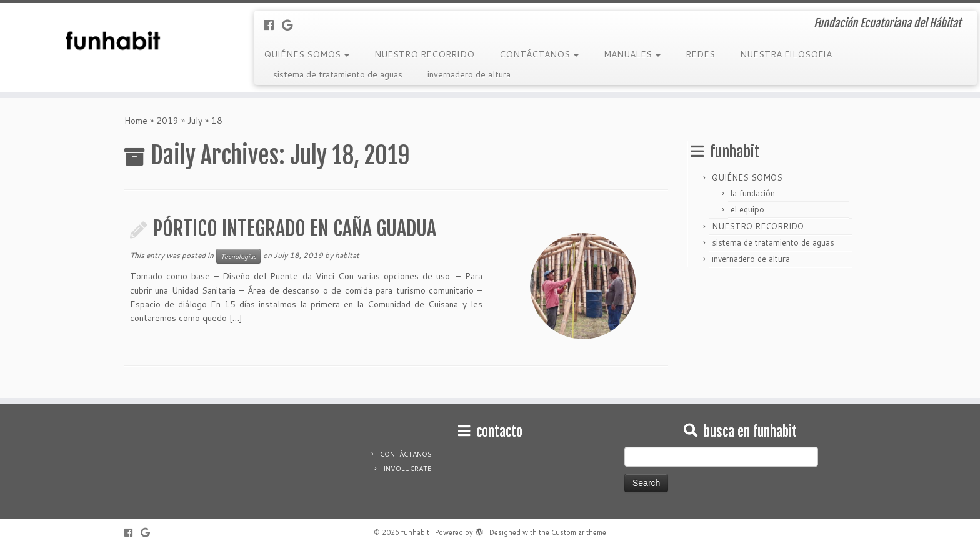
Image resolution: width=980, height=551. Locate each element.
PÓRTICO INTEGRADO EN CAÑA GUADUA (295, 229)
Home (136, 121)
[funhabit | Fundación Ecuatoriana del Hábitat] (113, 41)
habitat (347, 255)
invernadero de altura (469, 74)
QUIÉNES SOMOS (307, 54)
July (195, 121)
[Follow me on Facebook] (273, 25)
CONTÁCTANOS (539, 54)
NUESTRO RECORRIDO (424, 54)
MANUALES (632, 54)
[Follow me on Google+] (291, 25)
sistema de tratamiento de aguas (338, 74)
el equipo (747, 209)
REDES (700, 54)
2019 (167, 121)
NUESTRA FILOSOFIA (786, 54)
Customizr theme (579, 532)
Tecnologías (238, 256)
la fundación (753, 193)
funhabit (415, 532)
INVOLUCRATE (407, 469)
